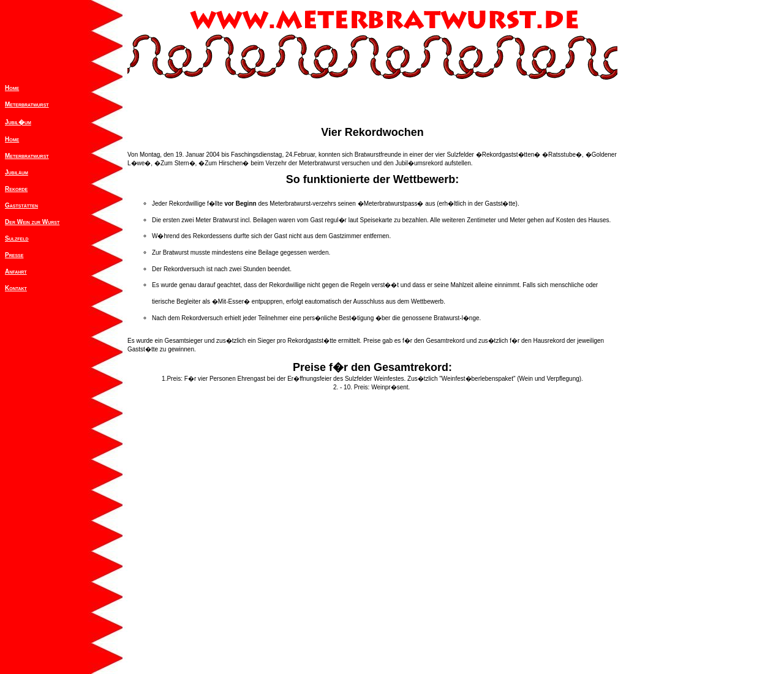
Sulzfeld (17, 238)
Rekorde (16, 189)
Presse (14, 255)
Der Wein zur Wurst (32, 222)
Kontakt (16, 288)
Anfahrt (16, 271)
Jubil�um (18, 122)
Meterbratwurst (27, 104)
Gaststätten (21, 205)
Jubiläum (17, 172)
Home (12, 88)
